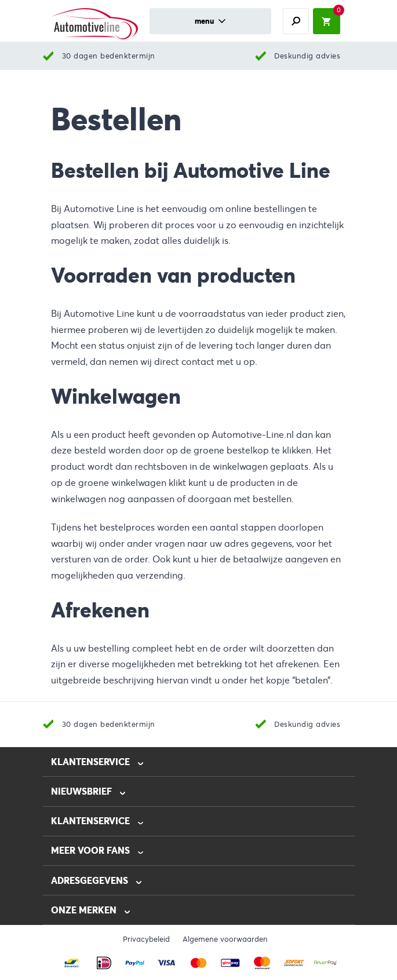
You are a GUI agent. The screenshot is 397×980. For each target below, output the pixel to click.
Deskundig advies (307, 56)
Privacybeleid (146, 939)
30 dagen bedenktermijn (109, 56)
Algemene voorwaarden (225, 939)
